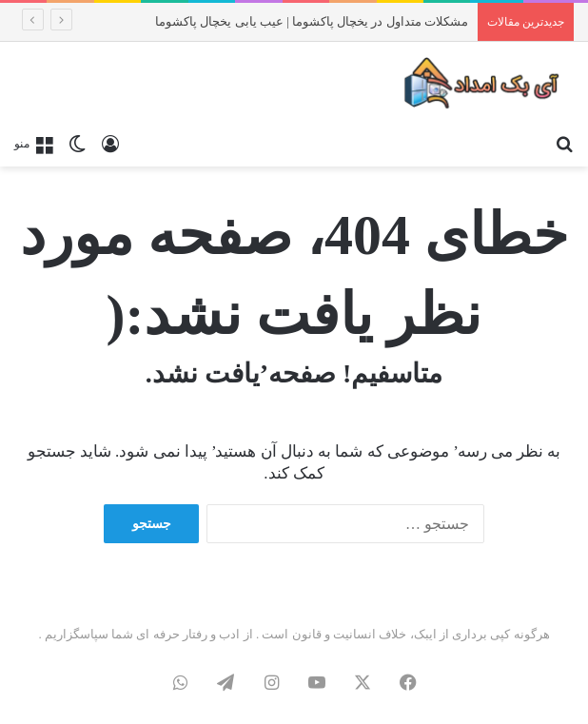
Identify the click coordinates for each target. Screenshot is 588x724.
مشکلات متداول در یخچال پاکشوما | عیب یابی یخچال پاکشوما (312, 21)
